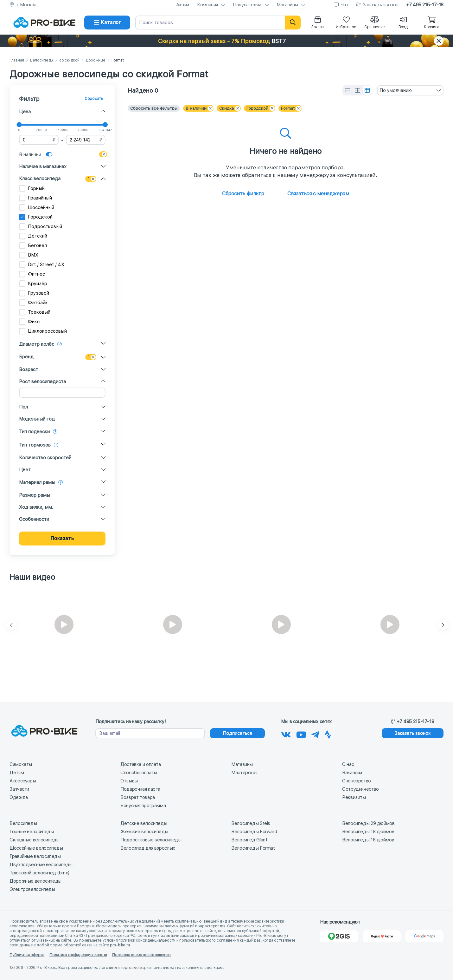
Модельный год (37, 419)
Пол (23, 407)
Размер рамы (35, 495)
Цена (25, 112)
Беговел (33, 245)
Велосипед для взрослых (148, 848)
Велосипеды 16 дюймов (368, 840)
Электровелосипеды (32, 889)
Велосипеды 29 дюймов (368, 823)
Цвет (25, 470)
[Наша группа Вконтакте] (286, 734)
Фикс (29, 322)
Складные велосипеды (35, 840)
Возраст (29, 369)
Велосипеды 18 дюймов (368, 832)
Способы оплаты (139, 773)
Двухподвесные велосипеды (41, 865)
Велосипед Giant (249, 840)
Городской (36, 217)
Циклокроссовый (43, 331)
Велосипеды (42, 60)
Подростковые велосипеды (151, 840)
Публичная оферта (27, 955)
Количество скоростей (45, 458)
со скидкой (69, 60)
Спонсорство (357, 781)
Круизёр (33, 284)
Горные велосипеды (32, 832)
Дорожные (96, 60)
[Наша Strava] (328, 734)
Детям (17, 773)
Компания (207, 5)
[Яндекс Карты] (382, 936)
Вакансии (352, 773)
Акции (183, 5)
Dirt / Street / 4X (42, 265)
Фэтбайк (33, 303)
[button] (227, 41)
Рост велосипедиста (42, 382)
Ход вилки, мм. (36, 507)
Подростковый (41, 226)
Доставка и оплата (141, 764)
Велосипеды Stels (251, 823)
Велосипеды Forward (254, 832)
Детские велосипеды (144, 823)
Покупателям (247, 5)
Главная (17, 60)
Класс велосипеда (40, 179)
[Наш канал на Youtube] (301, 734)
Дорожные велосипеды (35, 881)
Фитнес (32, 274)
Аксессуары (23, 781)
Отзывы (129, 781)
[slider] (19, 125)
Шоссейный (37, 207)
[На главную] (44, 23)
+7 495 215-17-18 (425, 5)
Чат (345, 5)
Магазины (287, 5)
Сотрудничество (360, 789)
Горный (32, 188)
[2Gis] (339, 936)
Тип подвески (34, 432)
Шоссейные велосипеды (36, 848)
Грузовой (34, 293)
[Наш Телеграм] (315, 734)
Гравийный (35, 198)
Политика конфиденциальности (78, 955)
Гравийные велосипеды (35, 856)
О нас (348, 764)
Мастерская (244, 773)
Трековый (35, 312)
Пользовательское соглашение (141, 955)
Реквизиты (354, 797)
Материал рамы (37, 482)
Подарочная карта (140, 789)
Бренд (26, 357)
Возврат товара (138, 797)
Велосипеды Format (253, 848)
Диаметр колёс (37, 344)
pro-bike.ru (120, 945)
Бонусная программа (143, 806)
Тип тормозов (35, 445)
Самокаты (21, 764)
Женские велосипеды (144, 832)
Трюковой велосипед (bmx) (39, 873)
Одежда (19, 797)
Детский (33, 236)
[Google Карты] (424, 936)
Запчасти (19, 789)
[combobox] (410, 90)
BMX (29, 255)
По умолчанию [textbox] (396, 90)
